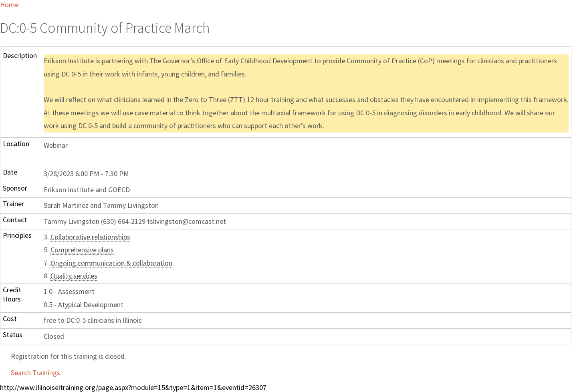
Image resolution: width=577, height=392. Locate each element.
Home (9, 5)
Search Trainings (35, 373)
